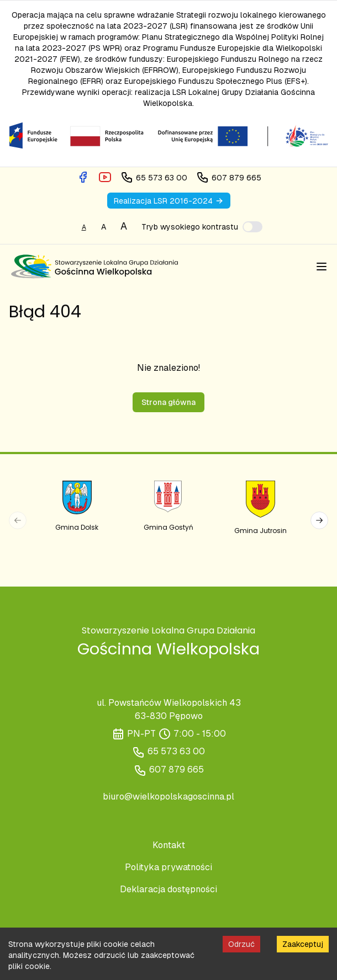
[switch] (252, 227)
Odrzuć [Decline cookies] (241, 944)
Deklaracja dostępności (168, 889)
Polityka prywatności (168, 867)
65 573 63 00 (176, 751)
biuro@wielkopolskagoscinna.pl (168, 797)
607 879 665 (177, 769)
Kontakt (169, 845)
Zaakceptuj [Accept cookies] (303, 944)
